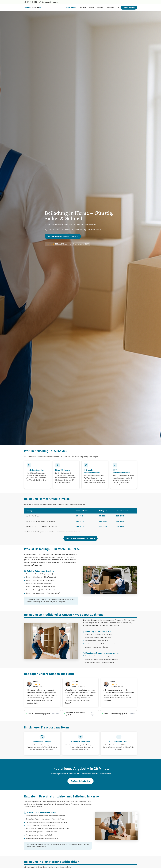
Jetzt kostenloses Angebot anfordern (63, 236)
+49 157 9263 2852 (30, 2)
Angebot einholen (129, 8)
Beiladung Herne (72, 8)
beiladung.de (33, 8)
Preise (91, 8)
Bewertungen (110, 8)
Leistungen (100, 8)
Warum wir (83, 8)
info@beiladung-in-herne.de (48, 2)
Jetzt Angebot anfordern (80, 781)
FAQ (118, 8)
